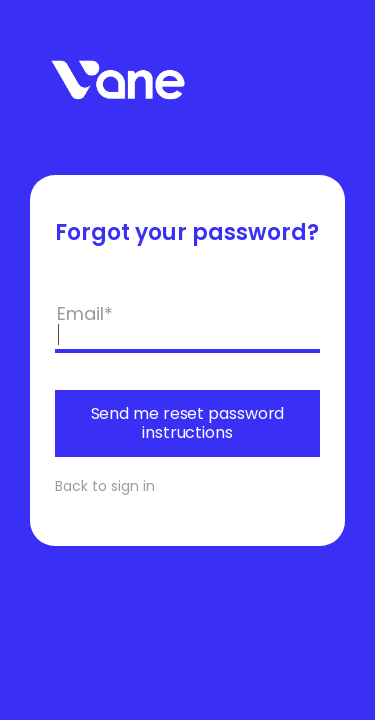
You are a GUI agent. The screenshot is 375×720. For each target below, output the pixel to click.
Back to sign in (105, 486)
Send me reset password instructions (188, 422)
